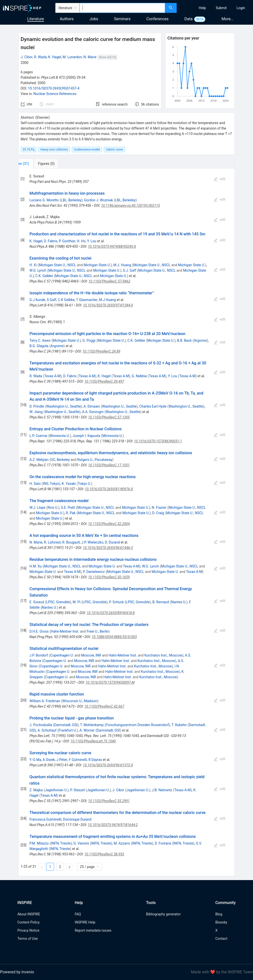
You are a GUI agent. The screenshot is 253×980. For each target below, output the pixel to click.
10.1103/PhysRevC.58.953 (104, 854)
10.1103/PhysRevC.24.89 (101, 351)
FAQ (78, 914)
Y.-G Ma (35, 760)
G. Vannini (81, 843)
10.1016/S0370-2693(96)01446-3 (108, 548)
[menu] (215, 8)
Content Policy (28, 922)
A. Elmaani (92, 406)
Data (188, 19)
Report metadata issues (93, 930)
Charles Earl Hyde (153, 406)
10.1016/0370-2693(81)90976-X (109, 489)
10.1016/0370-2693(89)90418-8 (111, 613)
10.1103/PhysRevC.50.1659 (109, 577)
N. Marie (90, 57)
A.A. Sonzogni (93, 412)
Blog (219, 914)
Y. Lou (92, 241)
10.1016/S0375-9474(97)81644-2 (113, 825)
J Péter (62, 760)
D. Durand (112, 542)
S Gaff (52, 300)
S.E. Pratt (68, 508)
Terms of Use (28, 939)
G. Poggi (89, 340)
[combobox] (122, 8)
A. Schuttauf (47, 730)
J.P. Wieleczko (93, 542)
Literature (36, 19)
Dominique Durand (77, 819)
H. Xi (33, 265)
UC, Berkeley (60, 460)
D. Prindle (37, 406)
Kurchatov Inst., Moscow (163, 655)
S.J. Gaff (130, 270)
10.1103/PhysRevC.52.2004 (109, 524)
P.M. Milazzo (39, 843)
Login (241, 8)
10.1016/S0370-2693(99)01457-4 (54, 88)
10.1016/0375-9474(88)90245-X (112, 246)
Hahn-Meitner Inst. (65, 631)
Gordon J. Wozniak (98, 200)
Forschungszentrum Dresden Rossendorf (137, 725)
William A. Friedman (45, 701)
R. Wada (40, 57)
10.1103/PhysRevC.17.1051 (109, 465)
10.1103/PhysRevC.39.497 (104, 381)
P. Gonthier (67, 241)
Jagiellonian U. (56, 790)
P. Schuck (116, 602)
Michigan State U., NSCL (57, 265)
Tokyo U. (84, 484)
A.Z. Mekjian (39, 460)
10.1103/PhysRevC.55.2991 (109, 801)
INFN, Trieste (61, 843)
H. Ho (81, 241)
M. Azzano (122, 843)
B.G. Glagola (39, 346)
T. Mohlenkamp (92, 725)
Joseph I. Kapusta (86, 436)
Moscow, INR (91, 655)
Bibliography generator (163, 914)
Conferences (157, 19)
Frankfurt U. (68, 730)
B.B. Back (184, 340)
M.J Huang (107, 300)
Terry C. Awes (40, 340)
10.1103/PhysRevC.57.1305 (109, 417)
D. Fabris (51, 241)
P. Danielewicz (94, 572)
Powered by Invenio (17, 972)
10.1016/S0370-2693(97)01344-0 (108, 305)
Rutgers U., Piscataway (95, 460)
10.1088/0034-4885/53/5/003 (114, 637)
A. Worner (87, 730)
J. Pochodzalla (41, 725)
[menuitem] (202, 8)
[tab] (35, 164)
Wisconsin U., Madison (80, 701)
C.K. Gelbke (44, 276)
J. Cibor (27, 57)
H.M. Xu (35, 566)
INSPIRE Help (85, 922)
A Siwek (49, 760)
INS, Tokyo (51, 484)
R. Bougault (71, 542)
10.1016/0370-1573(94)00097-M (110, 682)
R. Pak (71, 513)
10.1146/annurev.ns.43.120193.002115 (130, 206)
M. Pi (77, 602)
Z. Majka (36, 790)
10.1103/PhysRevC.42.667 (104, 706)
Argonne (200, 340)
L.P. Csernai (38, 436)
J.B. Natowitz (162, 790)
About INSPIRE (29, 914)
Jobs (94, 19)
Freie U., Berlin (98, 631)
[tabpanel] (127, 522)
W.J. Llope (37, 508)
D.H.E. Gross (39, 631)
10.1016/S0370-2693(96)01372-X (108, 765)
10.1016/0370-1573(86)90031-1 (158, 441)
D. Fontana (163, 843)
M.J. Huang (122, 265)
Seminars (122, 19)
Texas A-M (52, 376)
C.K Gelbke (66, 300)
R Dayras (95, 760)
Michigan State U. (97, 265)
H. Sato (35, 484)
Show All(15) (107, 57)
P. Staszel (77, 790)
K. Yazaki (69, 484)
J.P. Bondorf (39, 655)
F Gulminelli (78, 760)
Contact (221, 939)
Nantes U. (179, 602)
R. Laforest (52, 542)
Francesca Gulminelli (45, 819)
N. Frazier (159, 508)
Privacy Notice (28, 930)
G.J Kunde (37, 300)
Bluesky (221, 922)
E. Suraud (37, 602)
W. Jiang (36, 412)
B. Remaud (161, 602)
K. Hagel (55, 57)
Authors (67, 19)
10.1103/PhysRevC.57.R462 (109, 281)
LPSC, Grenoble (58, 602)
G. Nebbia (139, 376)
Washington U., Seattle (63, 406)
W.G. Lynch (38, 270)
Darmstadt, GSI (66, 725)
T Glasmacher (87, 300)
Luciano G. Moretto (44, 200)
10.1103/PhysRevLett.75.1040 (93, 741)
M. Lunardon (72, 57)
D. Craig (158, 513)
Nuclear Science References (55, 94)
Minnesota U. (60, 436)
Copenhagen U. (62, 655)
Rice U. (53, 508)
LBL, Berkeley (71, 200)
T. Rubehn (179, 725)
